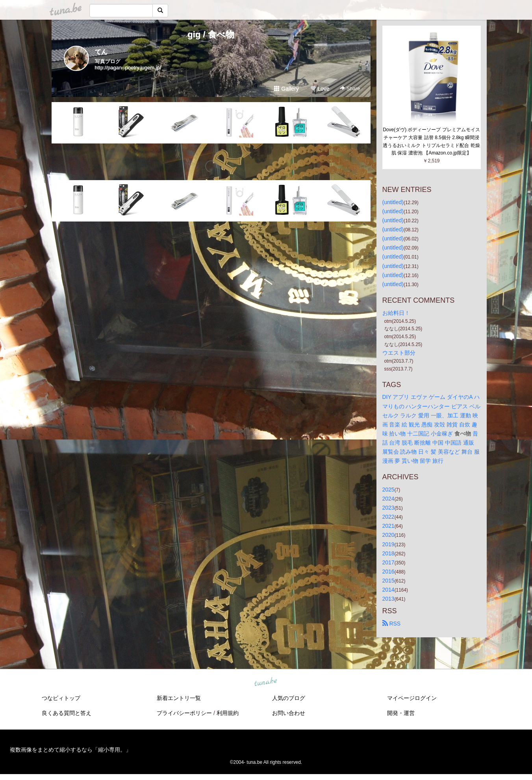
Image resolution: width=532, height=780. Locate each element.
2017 (388, 562)
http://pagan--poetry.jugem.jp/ (128, 68)
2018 (388, 553)
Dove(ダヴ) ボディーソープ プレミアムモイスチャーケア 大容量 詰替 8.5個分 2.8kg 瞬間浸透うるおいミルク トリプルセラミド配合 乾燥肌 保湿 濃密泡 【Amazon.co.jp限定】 (431, 141)
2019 (388, 544)
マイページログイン (412, 698)
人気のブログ (289, 698)
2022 (388, 517)
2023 (388, 508)
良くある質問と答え (67, 713)
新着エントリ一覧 (179, 698)
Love (320, 89)
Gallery (286, 89)
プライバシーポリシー (184, 713)
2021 (388, 526)
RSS (392, 624)
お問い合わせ (289, 713)
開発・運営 (401, 713)
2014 (388, 590)
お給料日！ (396, 313)
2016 (388, 572)
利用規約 (228, 713)
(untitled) (393, 202)
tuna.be (266, 682)
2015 (388, 581)
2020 (388, 535)
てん (101, 52)
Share (350, 88)
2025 (388, 490)
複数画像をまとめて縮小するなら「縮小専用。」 (70, 750)
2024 (388, 499)
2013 (388, 599)
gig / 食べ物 (211, 34)
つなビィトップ (61, 698)
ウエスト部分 (399, 353)
